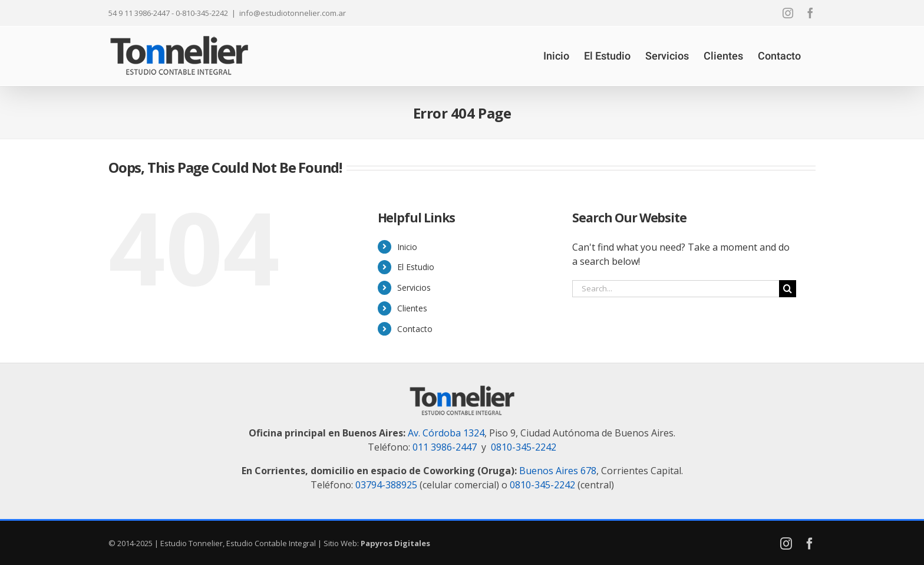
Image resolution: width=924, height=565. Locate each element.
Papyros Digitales (395, 543)
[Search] (788, 289)
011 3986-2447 (445, 447)
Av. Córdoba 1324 (446, 433)
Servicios (414, 288)
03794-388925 (386, 485)
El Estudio (416, 267)
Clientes (412, 308)
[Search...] (676, 289)
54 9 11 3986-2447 (139, 13)
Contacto (415, 329)
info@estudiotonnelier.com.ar (293, 13)
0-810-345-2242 (202, 13)
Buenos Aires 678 (558, 471)
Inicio (407, 247)
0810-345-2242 (524, 447)
